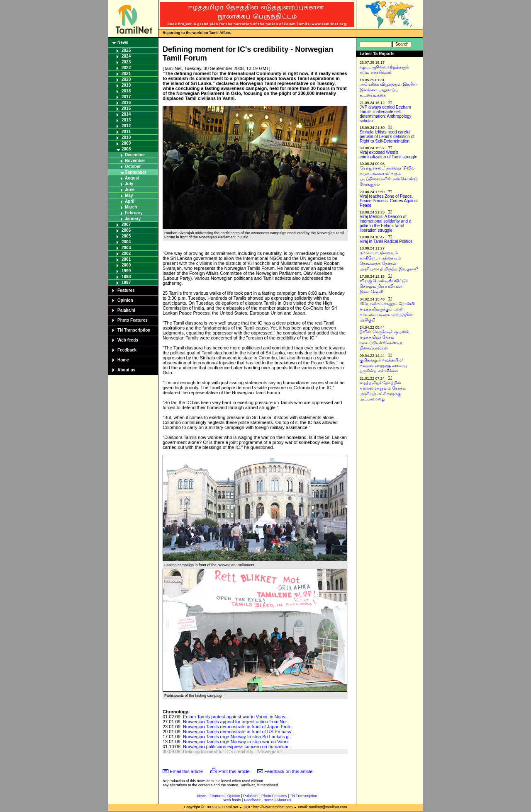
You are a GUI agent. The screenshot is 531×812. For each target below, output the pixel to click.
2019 (126, 85)
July (129, 184)
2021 (126, 74)
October (133, 166)
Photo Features (133, 320)
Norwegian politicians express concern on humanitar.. (237, 747)
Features (126, 290)
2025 (126, 50)
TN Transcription (134, 330)
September (136, 172)
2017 (126, 97)
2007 (126, 224)
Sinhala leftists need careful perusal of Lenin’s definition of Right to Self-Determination (387, 137)
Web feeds (128, 340)
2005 (126, 236)
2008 (126, 149)
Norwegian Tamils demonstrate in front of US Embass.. (238, 732)
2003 (126, 248)
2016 (126, 103)
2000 (126, 265)
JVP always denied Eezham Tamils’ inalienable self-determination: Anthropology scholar (386, 114)
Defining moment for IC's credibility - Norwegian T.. (234, 751)
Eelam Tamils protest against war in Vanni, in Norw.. (235, 717)
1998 (126, 277)
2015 (126, 108)
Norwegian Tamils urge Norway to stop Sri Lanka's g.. (237, 737)
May (129, 195)
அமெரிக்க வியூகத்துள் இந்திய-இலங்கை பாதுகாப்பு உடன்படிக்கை (389, 90)
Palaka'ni (126, 310)
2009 (126, 143)
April (130, 201)
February (134, 213)
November (135, 161)
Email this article (186, 771)
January (133, 219)
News (123, 42)
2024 (126, 56)
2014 (126, 114)
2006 (126, 230)
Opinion (125, 300)
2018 (126, 91)
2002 (126, 253)
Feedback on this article (288, 771)
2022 (126, 68)
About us (126, 370)
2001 (126, 259)
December (135, 155)
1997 (126, 282)
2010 (126, 137)
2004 (126, 242)
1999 (126, 271)
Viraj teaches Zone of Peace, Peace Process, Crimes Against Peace (389, 201)
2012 (126, 126)
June (130, 190)
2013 (126, 120)
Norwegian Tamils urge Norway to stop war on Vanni (236, 742)
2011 (126, 132)
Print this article (234, 771)
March (131, 207)
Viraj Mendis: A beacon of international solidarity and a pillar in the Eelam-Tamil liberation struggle (386, 223)
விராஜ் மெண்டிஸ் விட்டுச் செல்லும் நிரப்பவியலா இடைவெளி (384, 286)
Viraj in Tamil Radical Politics (386, 241)
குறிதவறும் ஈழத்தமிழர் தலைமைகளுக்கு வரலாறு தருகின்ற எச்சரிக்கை (383, 365)
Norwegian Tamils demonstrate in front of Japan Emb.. (238, 727)
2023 (126, 62)
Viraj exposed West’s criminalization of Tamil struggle (389, 155)
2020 (126, 79)
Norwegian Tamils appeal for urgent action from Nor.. (236, 722)
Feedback (127, 350)
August (132, 178)
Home (123, 360)
